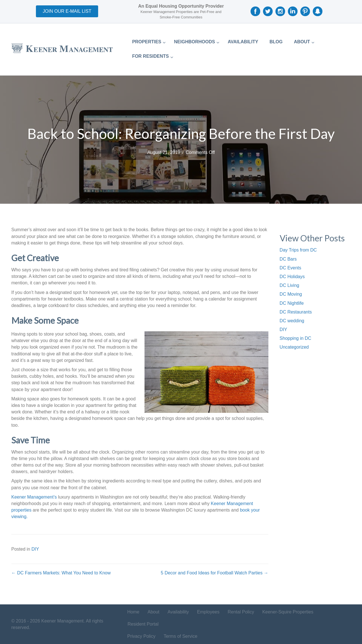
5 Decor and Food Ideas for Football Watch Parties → (215, 573)
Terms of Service (181, 636)
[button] (67, 11)
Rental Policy (241, 612)
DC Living (289, 285)
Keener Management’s (34, 497)
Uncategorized (294, 347)
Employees (208, 612)
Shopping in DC (296, 338)
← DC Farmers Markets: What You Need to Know (61, 573)
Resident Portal (143, 624)
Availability (178, 612)
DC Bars (288, 259)
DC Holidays (292, 277)
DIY (35, 549)
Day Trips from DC (298, 250)
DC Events (290, 268)
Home (133, 612)
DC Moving (291, 294)
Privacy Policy (141, 636)
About (154, 612)
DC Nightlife (292, 303)
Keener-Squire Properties (288, 612)
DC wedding (292, 321)
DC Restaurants (296, 312)
